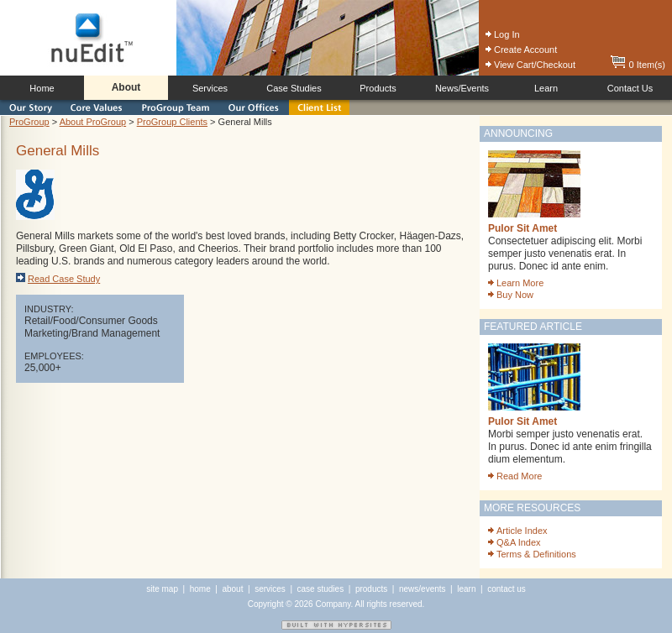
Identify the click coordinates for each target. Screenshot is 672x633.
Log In (503, 34)
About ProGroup (93, 122)
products (371, 589)
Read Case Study (58, 279)
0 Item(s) (638, 65)
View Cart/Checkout (530, 65)
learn (466, 589)
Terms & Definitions (532, 554)
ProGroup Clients (172, 122)
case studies (321, 589)
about (232, 589)
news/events (423, 589)
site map (162, 589)
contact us (507, 589)
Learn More (516, 283)
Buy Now (511, 295)
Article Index (518, 531)
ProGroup (29, 122)
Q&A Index (514, 542)
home (200, 589)
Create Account (521, 50)
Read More (515, 476)
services (270, 589)
